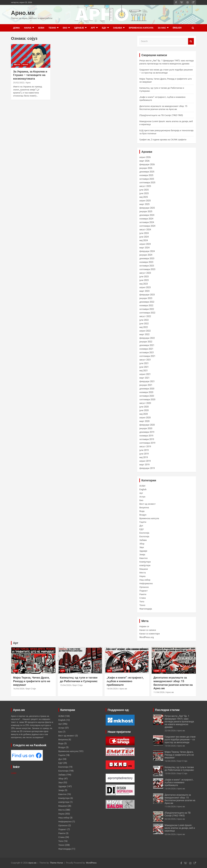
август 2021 (145, 360)
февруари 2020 (147, 425)
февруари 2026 (147, 164)
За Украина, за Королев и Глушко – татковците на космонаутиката (30, 75)
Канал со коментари (149, 634)
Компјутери (145, 562)
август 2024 (145, 230)
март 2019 (144, 465)
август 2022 (145, 316)
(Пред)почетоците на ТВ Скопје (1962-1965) (161, 115)
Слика (142, 598)
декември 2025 (147, 172)
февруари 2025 (147, 208)
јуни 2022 (144, 324)
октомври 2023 (147, 266)
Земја (142, 555)
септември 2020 (147, 400)
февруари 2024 (147, 251)
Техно (52, 28)
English (177, 28)
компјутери (145, 565)
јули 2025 (144, 190)
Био (141, 500)
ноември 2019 (146, 436)
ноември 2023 (146, 262)
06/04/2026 (170, 819)
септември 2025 (147, 183)
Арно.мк (23, 13)
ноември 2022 (146, 305)
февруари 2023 (147, 295)
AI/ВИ (41, 28)
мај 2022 (144, 327)
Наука (28, 28)
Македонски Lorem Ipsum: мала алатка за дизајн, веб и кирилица (180, 828)
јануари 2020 (146, 428)
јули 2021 (144, 363)
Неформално (146, 583)
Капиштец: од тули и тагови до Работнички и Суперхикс (79, 679)
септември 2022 (147, 313)
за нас (162, 28)
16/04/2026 (19, 689)
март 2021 (144, 378)
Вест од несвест (147, 504)
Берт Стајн (31, 689)
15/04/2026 (65, 685)
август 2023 (145, 273)
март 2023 (144, 291)
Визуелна (144, 508)
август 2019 (145, 447)
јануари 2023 (146, 298)
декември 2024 (147, 215)
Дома (16, 28)
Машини (144, 569)
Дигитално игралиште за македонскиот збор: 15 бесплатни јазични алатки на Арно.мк (173, 683)
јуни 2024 (144, 237)
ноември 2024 (146, 219)
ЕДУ (104, 28)
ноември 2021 (146, 349)
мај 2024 (144, 240)
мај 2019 (144, 457)
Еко (65, 28)
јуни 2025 (144, 193)
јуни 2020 (144, 410)
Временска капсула (141, 28)
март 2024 (144, 248)
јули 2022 (144, 320)
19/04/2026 (170, 746)
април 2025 (145, 201)
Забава (118, 28)
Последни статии (167, 710)
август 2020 (145, 403)
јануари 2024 (146, 255)
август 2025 (145, 186)
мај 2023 (144, 284)
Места (17, 65)
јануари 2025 (146, 211)
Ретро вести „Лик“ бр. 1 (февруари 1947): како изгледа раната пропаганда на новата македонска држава (179, 722)
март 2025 (144, 204)
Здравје (79, 28)
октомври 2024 (147, 222)
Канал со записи (148, 630)
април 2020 (145, 418)
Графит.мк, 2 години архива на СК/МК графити (163, 140)
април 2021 (145, 374)
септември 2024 (147, 226)
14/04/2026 (112, 689)
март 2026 (144, 161)
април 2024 (145, 244)
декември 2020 (147, 389)
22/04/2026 (170, 731)
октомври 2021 (147, 352)
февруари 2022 (147, 338)
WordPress (91, 863)
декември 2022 (147, 302)
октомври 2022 (147, 309)
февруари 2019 (147, 468)
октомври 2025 (147, 179)
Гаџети (143, 522)
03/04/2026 (170, 834)
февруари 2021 (147, 381)
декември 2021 (147, 345)
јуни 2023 (144, 280)
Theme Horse (56, 863)
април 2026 (145, 157)
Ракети (143, 594)
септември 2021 (147, 356)
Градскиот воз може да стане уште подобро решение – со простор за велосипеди (180, 739)
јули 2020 (144, 407)
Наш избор (145, 580)
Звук (142, 547)
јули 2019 (144, 450)
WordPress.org (147, 637)
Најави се (144, 626)
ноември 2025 (146, 175)
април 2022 (145, 331)
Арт (93, 28)
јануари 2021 (146, 385)
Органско (144, 587)
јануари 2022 (146, 342)
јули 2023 (144, 277)
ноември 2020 (146, 392)
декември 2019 (147, 432)
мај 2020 (144, 414)
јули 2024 (144, 233)
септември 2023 (147, 269)
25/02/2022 (19, 83)
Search (191, 41)
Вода (142, 511)
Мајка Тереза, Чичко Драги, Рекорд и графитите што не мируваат (32, 681)
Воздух (143, 515)
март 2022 (144, 334)
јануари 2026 (146, 168)
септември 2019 (147, 443)
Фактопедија (146, 609)
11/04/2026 (159, 692)
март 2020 (144, 421)
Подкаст (143, 591)
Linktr (14, 773)
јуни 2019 (144, 454)
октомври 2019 (147, 439)
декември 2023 (147, 258)
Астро (142, 497)
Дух (141, 526)
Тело (142, 602)
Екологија (144, 533)
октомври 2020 (147, 396)
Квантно (143, 558)
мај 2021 (144, 371)
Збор (142, 544)
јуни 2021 (144, 367)
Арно (28, 83)
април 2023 (145, 287)
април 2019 (145, 461)
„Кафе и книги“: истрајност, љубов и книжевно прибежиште (125, 681)
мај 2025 (144, 197)
